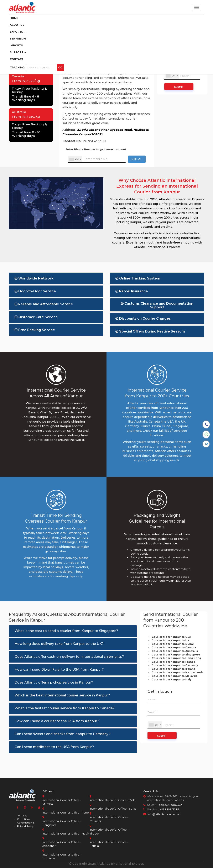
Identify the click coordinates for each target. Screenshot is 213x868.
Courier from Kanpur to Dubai (173, 644)
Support (18, 52)
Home (14, 18)
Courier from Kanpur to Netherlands (177, 672)
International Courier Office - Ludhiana (62, 856)
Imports (16, 45)
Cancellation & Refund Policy (26, 824)
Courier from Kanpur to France (173, 662)
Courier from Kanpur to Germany (175, 665)
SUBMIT (137, 159)
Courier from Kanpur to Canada (174, 647)
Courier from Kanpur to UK (170, 640)
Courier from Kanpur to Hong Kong (176, 658)
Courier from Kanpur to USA (171, 637)
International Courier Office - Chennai (109, 819)
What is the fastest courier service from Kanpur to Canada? (65, 708)
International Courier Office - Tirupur (109, 832)
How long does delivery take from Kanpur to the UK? (59, 644)
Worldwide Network (34, 278)
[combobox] (75, 159)
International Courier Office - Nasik (66, 833)
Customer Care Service (36, 317)
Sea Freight (19, 39)
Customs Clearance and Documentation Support (157, 305)
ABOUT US (17, 25)
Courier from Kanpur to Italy (172, 679)
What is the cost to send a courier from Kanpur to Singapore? (66, 631)
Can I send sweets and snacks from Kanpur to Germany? (63, 734)
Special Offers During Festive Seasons (150, 331)
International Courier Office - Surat (113, 809)
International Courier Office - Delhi (113, 800)
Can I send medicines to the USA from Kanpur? (54, 747)
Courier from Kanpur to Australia (175, 651)
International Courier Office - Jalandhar (62, 844)
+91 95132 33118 (94, 141)
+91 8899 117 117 (169, 809)
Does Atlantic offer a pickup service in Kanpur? (54, 682)
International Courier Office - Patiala (109, 844)
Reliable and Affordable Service (44, 304)
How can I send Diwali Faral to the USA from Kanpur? (59, 670)
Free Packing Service (35, 330)
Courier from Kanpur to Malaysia (175, 676)
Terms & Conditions (24, 817)
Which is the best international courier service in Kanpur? (62, 695)
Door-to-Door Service (35, 291)
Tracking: (17, 67)
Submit (179, 87)
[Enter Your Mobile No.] (97, 159)
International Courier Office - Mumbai (62, 802)
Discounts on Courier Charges (143, 318)
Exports (18, 32)
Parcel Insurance (132, 291)
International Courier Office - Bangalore (62, 823)
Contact (17, 59)
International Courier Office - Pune (66, 812)
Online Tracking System (138, 278)
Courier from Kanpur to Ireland (174, 669)
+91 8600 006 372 (169, 805)
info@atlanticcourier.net (164, 814)
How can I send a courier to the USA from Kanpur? (57, 721)
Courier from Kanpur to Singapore (176, 655)
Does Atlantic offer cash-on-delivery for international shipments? (69, 657)
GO (60, 67)
